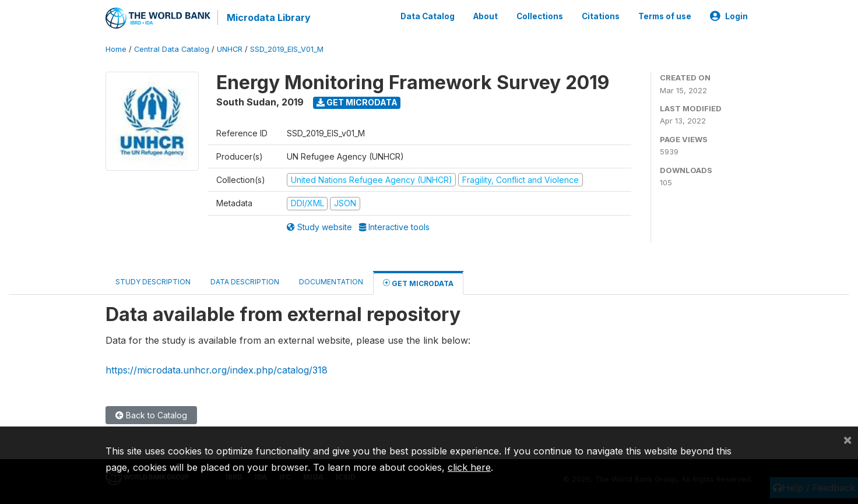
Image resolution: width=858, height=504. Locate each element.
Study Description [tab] (153, 282)
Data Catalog (428, 16)
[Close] (848, 439)
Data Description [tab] (245, 282)
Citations (601, 16)
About (486, 16)
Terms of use (665, 16)
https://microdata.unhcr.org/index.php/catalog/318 (217, 370)
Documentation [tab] (331, 282)
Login (729, 16)
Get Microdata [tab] (418, 283)
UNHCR (230, 49)
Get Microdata (357, 102)
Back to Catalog (151, 415)
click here (469, 467)
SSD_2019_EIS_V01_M (287, 49)
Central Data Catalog (172, 49)
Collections (540, 16)
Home (116, 49)
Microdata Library (269, 17)
